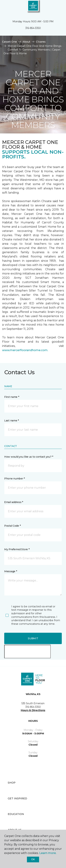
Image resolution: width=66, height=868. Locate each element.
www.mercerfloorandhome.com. (25, 350)
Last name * (12, 421)
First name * (12, 397)
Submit (33, 638)
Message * (11, 571)
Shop (12, 783)
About (26, 42)
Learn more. (48, 853)
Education (16, 814)
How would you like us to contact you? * (29, 457)
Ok (33, 859)
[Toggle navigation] (5, 7)
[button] (53, 7)
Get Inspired (17, 798)
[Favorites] (57, 7)
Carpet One (10, 42)
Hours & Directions (33, 710)
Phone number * (15, 479)
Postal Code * (12, 526)
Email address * (14, 502)
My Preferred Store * (17, 549)
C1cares (41, 42)
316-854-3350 (33, 28)
